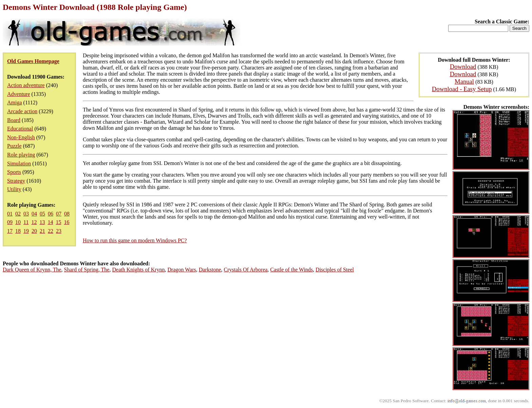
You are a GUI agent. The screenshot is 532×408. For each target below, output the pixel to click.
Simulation (19, 164)
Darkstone (210, 270)
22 (51, 231)
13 (42, 222)
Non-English (21, 137)
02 (18, 214)
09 (10, 222)
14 (50, 222)
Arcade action (22, 111)
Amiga (15, 103)
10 (18, 222)
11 (26, 222)
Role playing (21, 155)
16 (66, 222)
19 (26, 231)
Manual (464, 81)
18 (18, 231)
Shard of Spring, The (87, 270)
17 (10, 231)
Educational (20, 129)
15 (58, 222)
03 (26, 214)
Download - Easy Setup (462, 89)
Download (463, 67)
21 (42, 231)
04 (34, 214)
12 (34, 222)
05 (42, 214)
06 (51, 214)
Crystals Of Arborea (246, 270)
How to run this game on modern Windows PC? (135, 240)
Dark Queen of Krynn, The (32, 270)
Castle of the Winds (291, 270)
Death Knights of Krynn (138, 270)
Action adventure (26, 85)
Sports (14, 172)
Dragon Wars (182, 270)
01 (10, 214)
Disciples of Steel (335, 270)
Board (14, 120)
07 (59, 214)
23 (59, 231)
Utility (14, 189)
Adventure (19, 94)
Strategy (16, 181)
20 (34, 231)
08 (67, 214)
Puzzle (14, 146)
